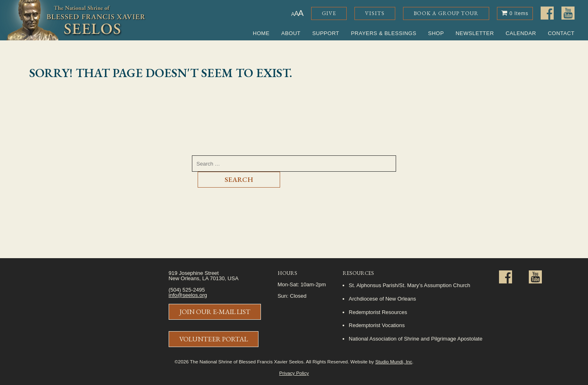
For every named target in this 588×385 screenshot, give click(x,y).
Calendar (521, 33)
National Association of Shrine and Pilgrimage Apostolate (415, 339)
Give (329, 13)
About (291, 33)
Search (239, 179)
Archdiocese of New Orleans (382, 299)
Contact (561, 33)
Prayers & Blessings (383, 33)
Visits (375, 13)
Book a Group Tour (446, 13)
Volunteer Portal (214, 339)
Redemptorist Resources (378, 312)
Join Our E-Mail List (215, 312)
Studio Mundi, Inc (394, 362)
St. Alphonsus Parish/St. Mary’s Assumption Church (409, 285)
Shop (436, 33)
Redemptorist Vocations (377, 325)
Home (261, 33)
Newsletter (475, 33)
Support (326, 33)
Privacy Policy (294, 373)
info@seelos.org (188, 295)
